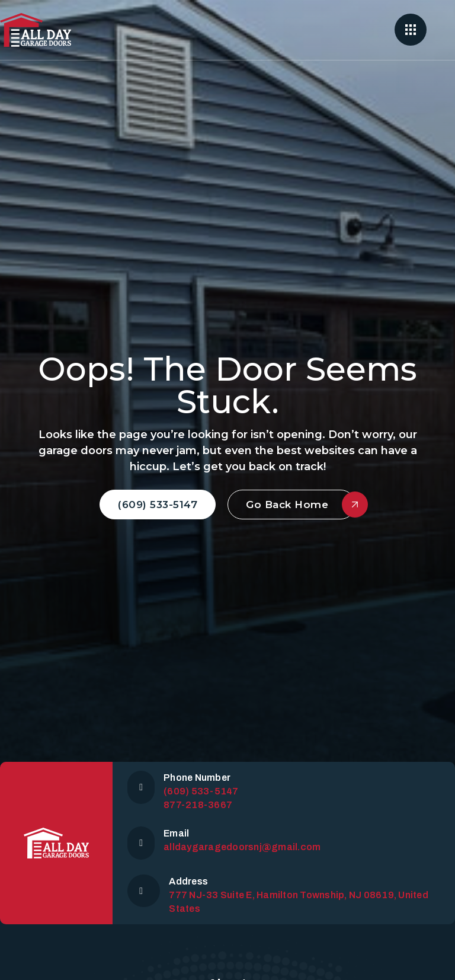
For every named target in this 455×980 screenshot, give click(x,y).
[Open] (411, 30)
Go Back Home (301, 505)
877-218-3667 (198, 805)
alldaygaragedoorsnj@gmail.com (242, 847)
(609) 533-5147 (158, 505)
